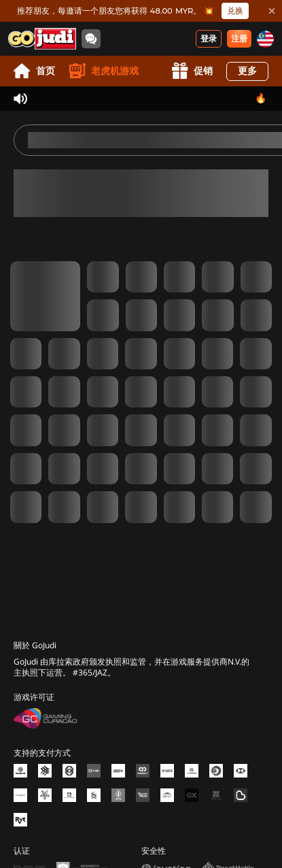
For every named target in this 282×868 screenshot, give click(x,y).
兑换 (235, 11)
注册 (239, 39)
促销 (192, 71)
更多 (247, 71)
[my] (265, 39)
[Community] (91, 39)
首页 (34, 71)
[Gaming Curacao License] (45, 718)
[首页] (42, 39)
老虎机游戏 (104, 71)
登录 (209, 39)
